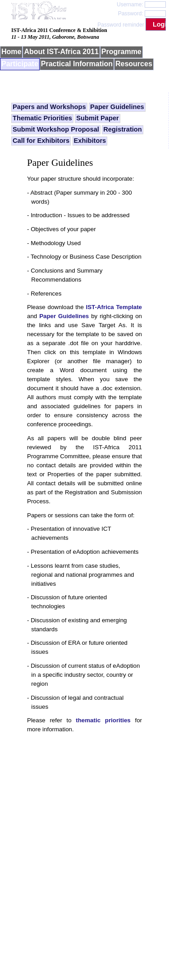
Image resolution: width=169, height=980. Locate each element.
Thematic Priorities (42, 118)
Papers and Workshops (49, 107)
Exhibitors (90, 141)
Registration (123, 129)
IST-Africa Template (114, 307)
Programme (121, 52)
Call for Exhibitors (41, 141)
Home (11, 52)
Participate (20, 64)
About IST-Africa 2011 (61, 52)
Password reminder (121, 25)
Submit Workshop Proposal (56, 129)
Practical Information (77, 64)
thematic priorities (103, 720)
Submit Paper (97, 118)
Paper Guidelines (117, 107)
